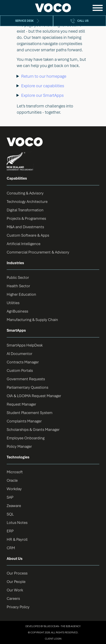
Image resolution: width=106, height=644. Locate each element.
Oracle (12, 480)
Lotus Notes (17, 522)
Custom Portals (20, 370)
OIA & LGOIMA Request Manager (34, 396)
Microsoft (15, 472)
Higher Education (21, 294)
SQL (10, 514)
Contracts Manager (23, 362)
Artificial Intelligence (24, 244)
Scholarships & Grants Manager (33, 429)
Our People (16, 582)
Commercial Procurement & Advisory (38, 252)
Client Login (53, 639)
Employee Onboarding (26, 438)
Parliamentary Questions (27, 387)
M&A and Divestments (25, 227)
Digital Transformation (25, 210)
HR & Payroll (17, 539)
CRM (11, 548)
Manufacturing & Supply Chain (32, 320)
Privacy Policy (18, 607)
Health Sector (18, 286)
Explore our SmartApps (42, 95)
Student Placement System (30, 413)
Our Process (17, 573)
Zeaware (14, 506)
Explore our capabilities (43, 86)
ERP (10, 531)
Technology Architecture (27, 201)
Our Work (15, 590)
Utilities (13, 303)
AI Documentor (20, 354)
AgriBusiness (17, 311)
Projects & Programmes (26, 218)
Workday (14, 489)
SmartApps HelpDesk (25, 345)
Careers (13, 598)
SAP (10, 497)
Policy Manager (19, 446)
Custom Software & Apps (28, 235)
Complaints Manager (24, 421)
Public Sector (18, 277)
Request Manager (21, 404)
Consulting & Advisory (25, 193)
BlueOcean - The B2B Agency (62, 626)
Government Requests (26, 379)
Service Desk (24, 21)
